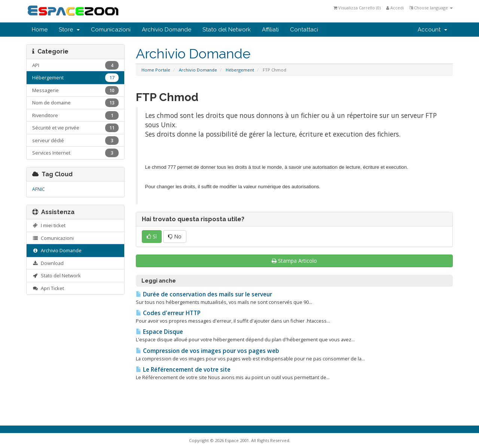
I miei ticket (49, 225)
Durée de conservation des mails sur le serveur (204, 294)
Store (69, 30)
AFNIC (39, 189)
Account (432, 30)
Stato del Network (227, 30)
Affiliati (270, 30)
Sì (152, 236)
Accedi (395, 8)
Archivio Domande (167, 30)
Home (40, 30)
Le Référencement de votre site (183, 370)
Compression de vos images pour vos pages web (208, 351)
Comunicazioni (111, 30)
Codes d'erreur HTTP (168, 313)
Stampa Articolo (294, 261)
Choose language (431, 8)
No (175, 236)
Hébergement (240, 70)
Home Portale (156, 70)
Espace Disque (159, 332)
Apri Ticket (48, 288)
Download (48, 263)
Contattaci (304, 30)
